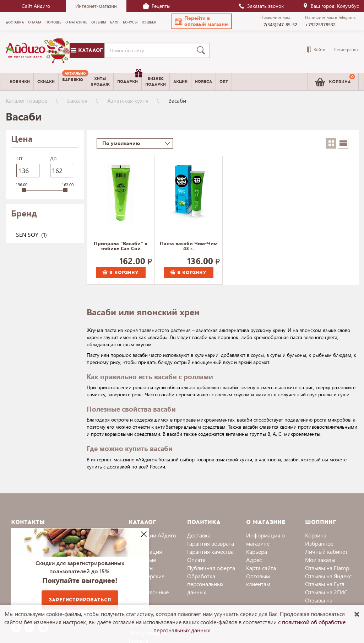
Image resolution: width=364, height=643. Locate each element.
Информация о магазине (265, 539)
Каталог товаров (26, 100)
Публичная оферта (211, 568)
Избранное (319, 543)
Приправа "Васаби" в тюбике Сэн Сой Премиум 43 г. (121, 246)
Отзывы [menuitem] (99, 22)
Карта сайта (261, 568)
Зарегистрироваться (80, 600)
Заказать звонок (261, 6)
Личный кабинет (326, 551)
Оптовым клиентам (258, 580)
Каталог (87, 50)
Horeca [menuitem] (203, 82)
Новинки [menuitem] (20, 82)
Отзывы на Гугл (325, 584)
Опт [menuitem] (224, 82)
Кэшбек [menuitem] (149, 22)
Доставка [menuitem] (15, 22)
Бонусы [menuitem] (130, 22)
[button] (201, 21)
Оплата (196, 560)
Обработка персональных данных (205, 584)
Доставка (199, 535)
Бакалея (77, 100)
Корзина (316, 535)
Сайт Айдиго (36, 6)
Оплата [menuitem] (35, 22)
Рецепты (157, 6)
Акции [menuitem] (180, 82)
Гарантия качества (210, 551)
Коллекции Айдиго (152, 535)
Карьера (257, 551)
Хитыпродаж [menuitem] (100, 81)
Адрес (254, 560)
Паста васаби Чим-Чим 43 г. (189, 246)
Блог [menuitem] (115, 22)
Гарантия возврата (211, 543)
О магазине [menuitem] (76, 22)
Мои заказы (320, 560)
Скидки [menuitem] (46, 82)
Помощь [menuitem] (53, 22)
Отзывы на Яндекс (328, 576)
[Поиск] (202, 50)
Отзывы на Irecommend (321, 604)
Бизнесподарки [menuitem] (156, 81)
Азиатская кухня (128, 100)
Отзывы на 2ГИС (326, 592)
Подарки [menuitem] (129, 79)
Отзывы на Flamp (327, 568)
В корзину (120, 273)
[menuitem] (73, 82)
